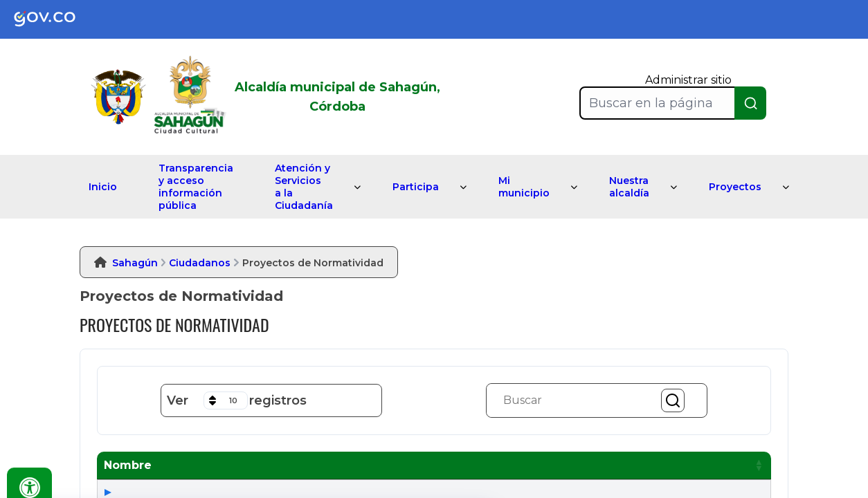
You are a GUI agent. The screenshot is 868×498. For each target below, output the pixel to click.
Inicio (103, 187)
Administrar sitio (688, 80)
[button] (304, 465)
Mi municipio (524, 187)
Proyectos (735, 187)
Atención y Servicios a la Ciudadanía (304, 187)
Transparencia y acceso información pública (196, 187)
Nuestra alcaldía (629, 187)
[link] (55, 19)
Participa (416, 187)
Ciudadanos (200, 263)
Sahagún (135, 263)
